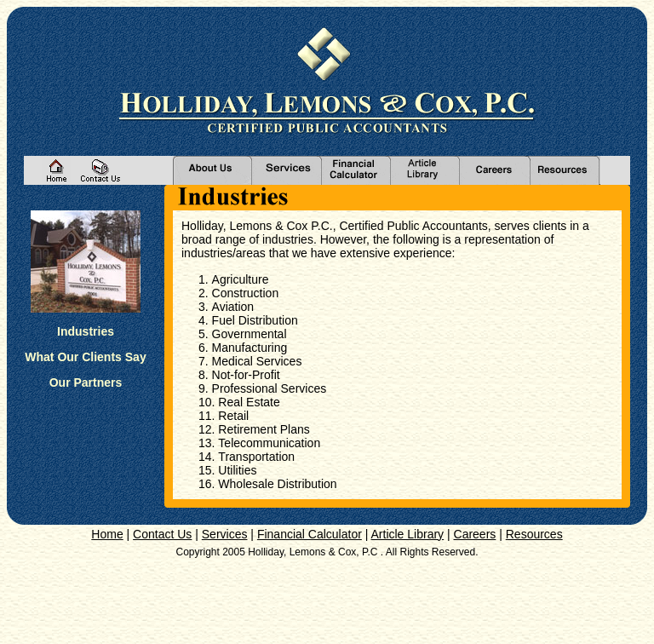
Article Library (408, 534)
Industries (86, 331)
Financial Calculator (310, 534)
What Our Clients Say (85, 357)
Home (107, 534)
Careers (475, 534)
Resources (534, 534)
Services (225, 534)
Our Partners (86, 382)
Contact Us (162, 534)
